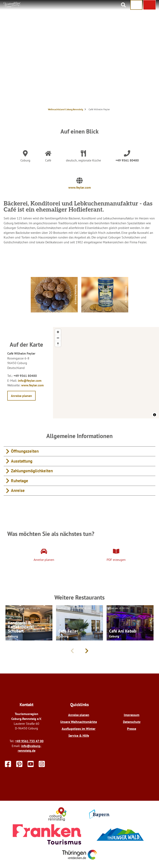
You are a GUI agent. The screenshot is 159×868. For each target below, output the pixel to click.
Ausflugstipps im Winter (79, 729)
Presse (132, 729)
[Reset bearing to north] (58, 344)
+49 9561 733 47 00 (29, 741)
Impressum (132, 715)
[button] (149, 5)
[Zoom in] (58, 332)
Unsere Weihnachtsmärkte (79, 722)
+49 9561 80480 (127, 160)
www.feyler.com (80, 187)
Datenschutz (132, 722)
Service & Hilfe (79, 735)
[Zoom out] (58, 338)
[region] (106, 373)
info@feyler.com (30, 381)
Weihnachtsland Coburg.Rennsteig (65, 109)
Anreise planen (79, 715)
